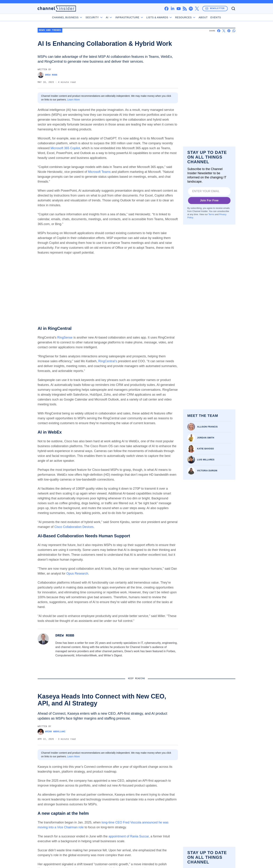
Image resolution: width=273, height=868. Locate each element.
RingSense (65, 337)
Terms (211, 214)
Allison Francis (207, 427)
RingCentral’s (108, 361)
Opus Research (77, 574)
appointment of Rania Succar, (129, 836)
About (203, 17)
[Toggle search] (233, 9)
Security (94, 17)
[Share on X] (224, 31)
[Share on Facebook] (219, 31)
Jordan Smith (206, 438)
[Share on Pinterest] (229, 31)
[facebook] (166, 9)
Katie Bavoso (206, 449)
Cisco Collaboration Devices (74, 527)
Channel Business (67, 17)
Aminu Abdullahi (52, 732)
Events (216, 17)
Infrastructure (129, 17)
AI (109, 17)
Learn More (73, 100)
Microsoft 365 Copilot (65, 148)
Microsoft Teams (99, 172)
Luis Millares (206, 460)
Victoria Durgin (207, 471)
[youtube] (179, 9)
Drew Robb (47, 75)
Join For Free (209, 200)
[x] (197, 9)
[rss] (185, 9)
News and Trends (50, 30)
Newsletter (215, 8)
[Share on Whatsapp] (234, 31)
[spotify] (191, 9)
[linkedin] (172, 9)
